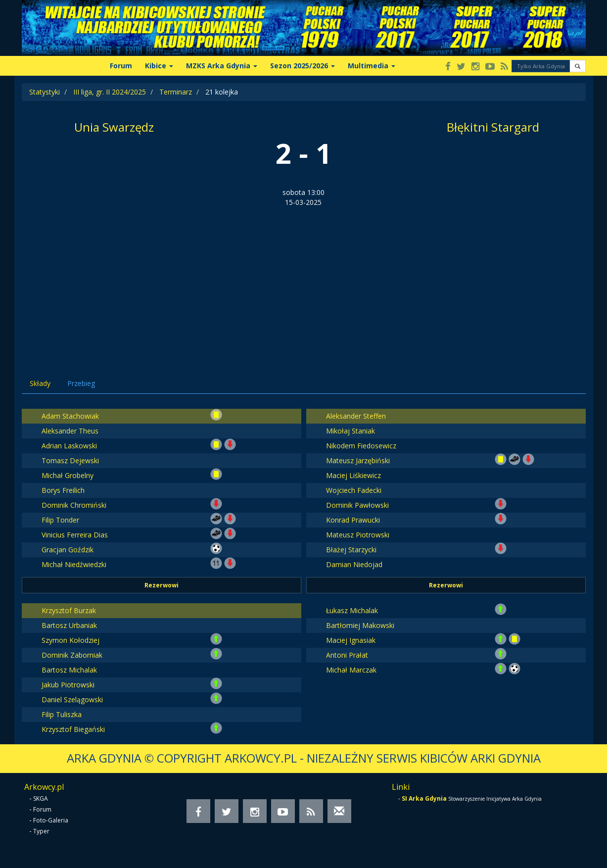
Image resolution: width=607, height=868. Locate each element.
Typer (41, 831)
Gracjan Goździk (68, 550)
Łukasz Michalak (352, 610)
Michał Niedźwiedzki (74, 564)
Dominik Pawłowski (357, 505)
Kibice (159, 66)
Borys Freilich (63, 490)
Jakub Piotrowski (68, 685)
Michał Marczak (351, 670)
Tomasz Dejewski (70, 460)
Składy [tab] (40, 383)
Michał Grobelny (68, 475)
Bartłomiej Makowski (360, 625)
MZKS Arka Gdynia (222, 66)
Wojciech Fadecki (354, 490)
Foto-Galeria (51, 820)
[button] (578, 66)
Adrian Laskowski (69, 446)
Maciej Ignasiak (351, 640)
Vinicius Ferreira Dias (75, 535)
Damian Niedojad (354, 564)
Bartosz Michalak (69, 670)
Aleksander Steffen (356, 416)
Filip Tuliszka (62, 714)
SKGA (41, 798)
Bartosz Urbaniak (69, 625)
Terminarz (176, 92)
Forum (121, 66)
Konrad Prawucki (353, 520)
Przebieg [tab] (81, 383)
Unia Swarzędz (114, 127)
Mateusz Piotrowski (358, 535)
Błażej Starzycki (351, 550)
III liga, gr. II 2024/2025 (110, 92)
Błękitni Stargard (493, 127)
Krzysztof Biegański (73, 729)
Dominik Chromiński (74, 505)
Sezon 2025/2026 (303, 66)
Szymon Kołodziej (70, 640)
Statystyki (45, 92)
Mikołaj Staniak (350, 431)
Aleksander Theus (70, 431)
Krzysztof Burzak (69, 610)
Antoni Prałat (347, 655)
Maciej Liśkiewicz (353, 475)
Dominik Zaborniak (72, 655)
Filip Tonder (60, 520)
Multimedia (372, 66)
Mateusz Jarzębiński (358, 460)
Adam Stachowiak (70, 416)
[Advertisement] (304, 282)
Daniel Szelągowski (72, 699)
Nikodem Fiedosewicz (361, 446)
